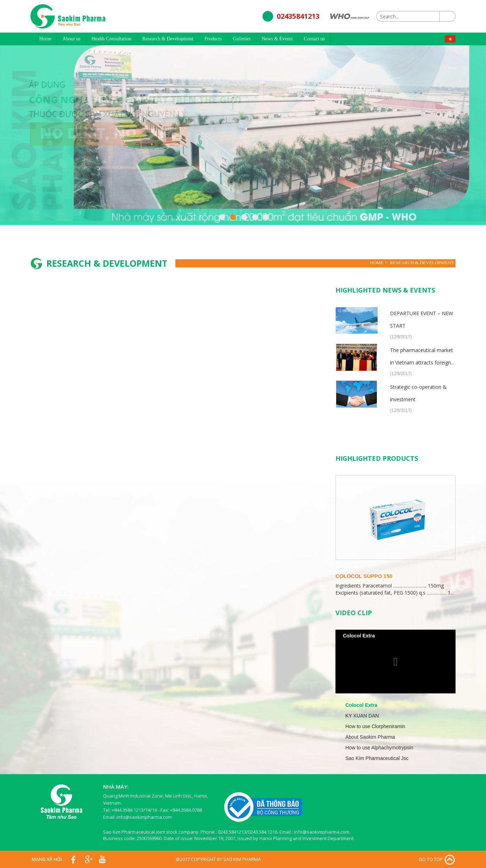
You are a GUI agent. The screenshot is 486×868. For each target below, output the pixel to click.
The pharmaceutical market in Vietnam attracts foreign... (422, 356)
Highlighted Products (377, 458)
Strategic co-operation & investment (418, 393)
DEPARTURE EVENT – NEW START (422, 319)
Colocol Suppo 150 (364, 576)
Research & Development (107, 263)
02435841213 (298, 16)
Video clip (354, 613)
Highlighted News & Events (385, 290)
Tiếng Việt (450, 39)
